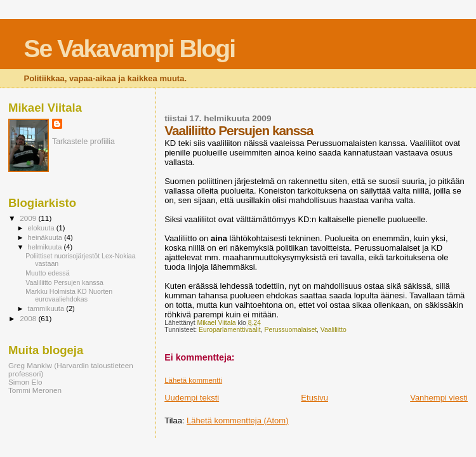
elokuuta (42, 228)
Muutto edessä (47, 273)
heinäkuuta (46, 237)
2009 (29, 218)
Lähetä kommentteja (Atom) (237, 421)
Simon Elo (25, 382)
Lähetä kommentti (193, 380)
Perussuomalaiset (290, 330)
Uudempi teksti (192, 398)
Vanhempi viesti (439, 398)
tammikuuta (47, 308)
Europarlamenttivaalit (230, 330)
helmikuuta (46, 247)
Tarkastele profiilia (83, 142)
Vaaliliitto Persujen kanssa (64, 282)
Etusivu (314, 398)
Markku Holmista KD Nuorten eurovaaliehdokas (69, 295)
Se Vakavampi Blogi (130, 49)
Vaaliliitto (334, 330)
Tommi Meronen (35, 390)
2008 (29, 318)
